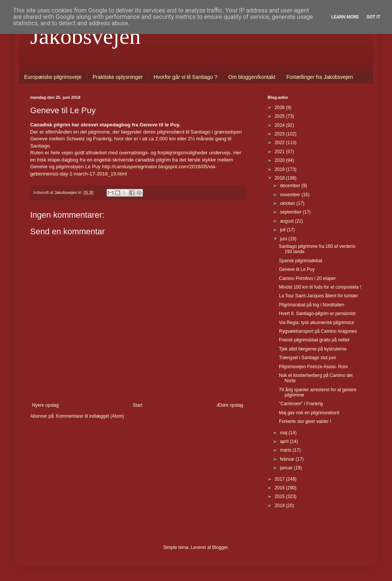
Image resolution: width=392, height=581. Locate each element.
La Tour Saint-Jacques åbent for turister (318, 296)
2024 (280, 125)
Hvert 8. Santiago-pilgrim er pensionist (317, 314)
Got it (373, 17)
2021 (280, 152)
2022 (280, 143)
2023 (280, 134)
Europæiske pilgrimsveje (53, 77)
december (291, 186)
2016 (280, 488)
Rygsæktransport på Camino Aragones (318, 331)
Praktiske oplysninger (118, 77)
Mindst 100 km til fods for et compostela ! (320, 287)
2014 (280, 506)
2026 (280, 108)
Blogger (220, 547)
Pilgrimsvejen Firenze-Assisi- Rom (313, 367)
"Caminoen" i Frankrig (301, 404)
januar (287, 468)
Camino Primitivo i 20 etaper (307, 278)
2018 (280, 178)
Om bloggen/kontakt (252, 77)
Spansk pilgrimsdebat (301, 261)
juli (283, 230)
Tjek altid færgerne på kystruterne (313, 349)
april (285, 441)
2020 (280, 160)
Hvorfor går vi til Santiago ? (186, 77)
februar (288, 459)
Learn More (345, 17)
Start (137, 405)
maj (284, 433)
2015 (280, 496)
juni (284, 239)
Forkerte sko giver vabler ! (305, 421)
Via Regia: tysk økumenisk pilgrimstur (317, 323)
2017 (280, 479)
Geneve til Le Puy (297, 269)
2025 (280, 116)
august (287, 221)
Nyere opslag (45, 405)
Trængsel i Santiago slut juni (307, 358)
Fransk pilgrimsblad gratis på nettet (314, 340)
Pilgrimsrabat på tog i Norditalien (312, 305)
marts (286, 450)
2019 (280, 169)
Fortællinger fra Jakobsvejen (320, 77)
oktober (288, 203)
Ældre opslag (230, 405)
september (291, 212)
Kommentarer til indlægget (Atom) (90, 416)
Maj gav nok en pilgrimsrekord (309, 413)
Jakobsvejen (85, 36)
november (291, 195)
